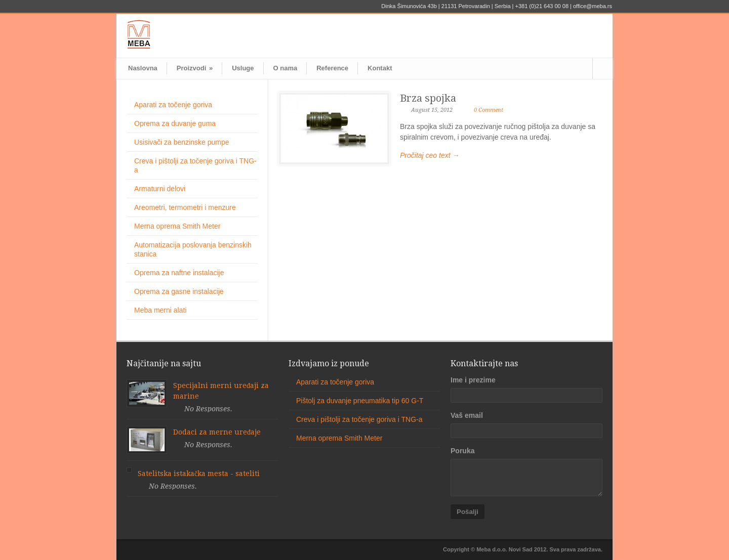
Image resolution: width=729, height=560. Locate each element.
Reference (332, 68)
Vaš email (467, 415)
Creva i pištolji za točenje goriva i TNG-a (359, 419)
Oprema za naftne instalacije (179, 273)
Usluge (243, 68)
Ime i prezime (473, 380)
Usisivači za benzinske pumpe (182, 142)
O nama (286, 68)
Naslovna (143, 68)
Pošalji (468, 512)
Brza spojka (428, 98)
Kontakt (380, 68)
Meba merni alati (160, 310)
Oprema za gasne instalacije (179, 291)
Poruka (462, 451)
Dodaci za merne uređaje (217, 432)
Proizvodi (195, 68)
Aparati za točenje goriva (173, 105)
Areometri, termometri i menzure (185, 207)
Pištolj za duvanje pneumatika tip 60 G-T (360, 401)
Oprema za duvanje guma (175, 123)
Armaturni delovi (160, 189)
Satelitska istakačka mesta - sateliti (199, 473)
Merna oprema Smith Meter (177, 226)
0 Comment (489, 110)
